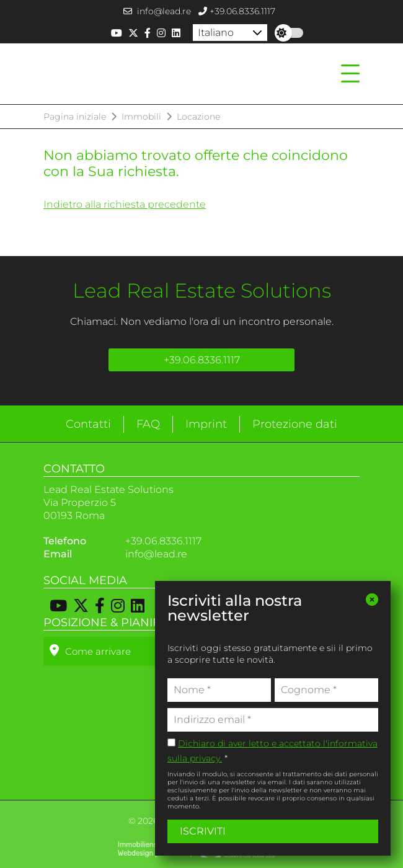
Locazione (198, 117)
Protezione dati (295, 424)
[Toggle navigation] (347, 74)
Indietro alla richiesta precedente (125, 204)
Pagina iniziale (75, 117)
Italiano (216, 33)
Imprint (206, 424)
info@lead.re (157, 11)
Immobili (141, 117)
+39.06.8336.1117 (237, 11)
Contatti (88, 424)
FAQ (148, 424)
